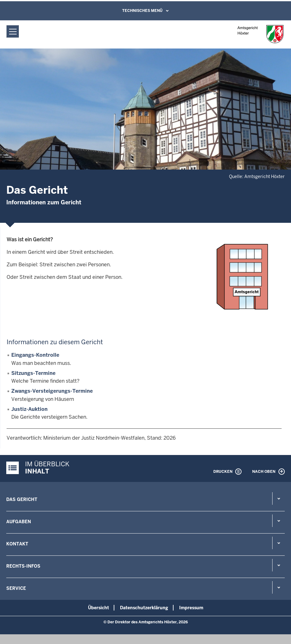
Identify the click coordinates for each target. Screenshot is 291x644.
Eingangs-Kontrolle (35, 355)
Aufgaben (19, 522)
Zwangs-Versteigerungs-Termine (52, 391)
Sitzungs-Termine (33, 373)
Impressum (191, 608)
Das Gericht (22, 499)
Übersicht (99, 608)
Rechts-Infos (23, 566)
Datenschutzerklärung (144, 608)
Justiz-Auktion (29, 409)
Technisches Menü (142, 11)
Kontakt (17, 544)
